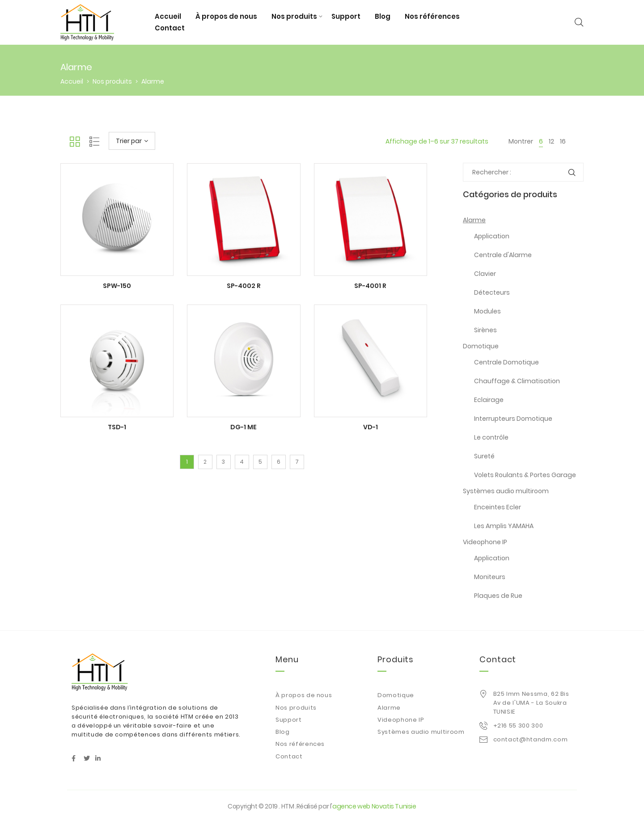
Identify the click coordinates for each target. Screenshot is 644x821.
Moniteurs (490, 577)
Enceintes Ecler (498, 507)
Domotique (481, 346)
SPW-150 (117, 286)
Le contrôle (491, 437)
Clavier (485, 274)
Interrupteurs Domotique (513, 419)
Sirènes (485, 330)
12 (551, 141)
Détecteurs (492, 292)
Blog (383, 16)
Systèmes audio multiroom (506, 491)
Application (492, 236)
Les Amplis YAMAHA (504, 526)
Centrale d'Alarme (503, 255)
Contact (170, 28)
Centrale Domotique (506, 362)
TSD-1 (117, 427)
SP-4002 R (244, 286)
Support (346, 16)
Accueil (168, 16)
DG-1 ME (244, 427)
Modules (487, 311)
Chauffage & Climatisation (517, 381)
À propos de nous (226, 16)
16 (563, 141)
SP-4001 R (370, 286)
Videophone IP (485, 542)
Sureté (484, 456)
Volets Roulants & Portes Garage (525, 475)
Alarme (474, 220)
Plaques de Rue (498, 596)
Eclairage (489, 400)
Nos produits (294, 16)
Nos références (432, 16)
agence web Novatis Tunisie (374, 806)
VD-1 (371, 427)
